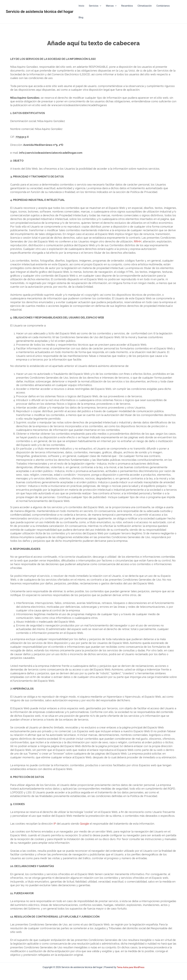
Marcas (111, 6)
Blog (81, 17)
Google (84, 824)
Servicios (95, 6)
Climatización (145, 6)
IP (55, 824)
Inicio (81, 6)
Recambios (127, 6)
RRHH (138, 241)
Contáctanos (163, 6)
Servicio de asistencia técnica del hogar (40, 12)
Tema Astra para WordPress (131, 967)
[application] (100, 6)
